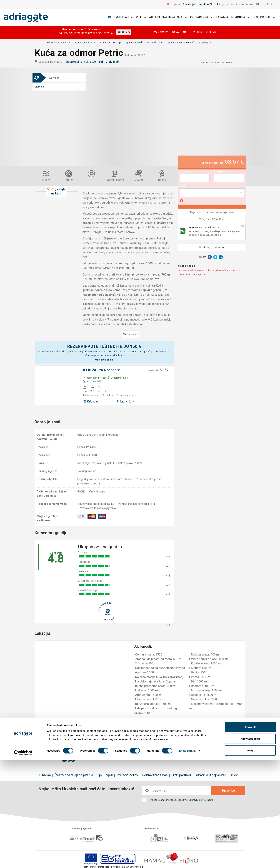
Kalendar (91, 402)
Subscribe (228, 791)
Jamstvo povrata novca (139, 733)
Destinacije (264, 17)
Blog (234, 775)
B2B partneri (181, 775)
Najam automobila (233, 17)
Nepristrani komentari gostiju (223, 735)
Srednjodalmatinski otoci (82, 62)
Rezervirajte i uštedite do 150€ (57, 735)
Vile (141, 17)
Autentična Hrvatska (168, 17)
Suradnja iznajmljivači (197, 4)
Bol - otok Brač (109, 62)
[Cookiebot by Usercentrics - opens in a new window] (23, 861)
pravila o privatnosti (202, 800)
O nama (45, 775)
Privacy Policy (127, 775)
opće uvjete (184, 800)
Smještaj (123, 17)
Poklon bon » (117, 355)
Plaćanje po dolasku (180, 732)
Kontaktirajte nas (155, 775)
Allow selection (250, 847)
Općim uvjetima (104, 360)
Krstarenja (201, 17)
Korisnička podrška (242, 4)
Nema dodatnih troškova (99, 735)
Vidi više (39, 87)
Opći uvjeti (105, 775)
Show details (187, 859)
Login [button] (224, 4)
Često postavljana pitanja (74, 775)
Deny (250, 858)
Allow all (250, 835)
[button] (259, 4)
